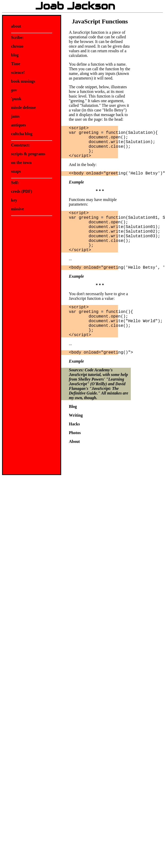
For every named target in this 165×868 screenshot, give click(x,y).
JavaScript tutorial (85, 375)
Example (76, 182)
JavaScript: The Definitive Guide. (94, 391)
